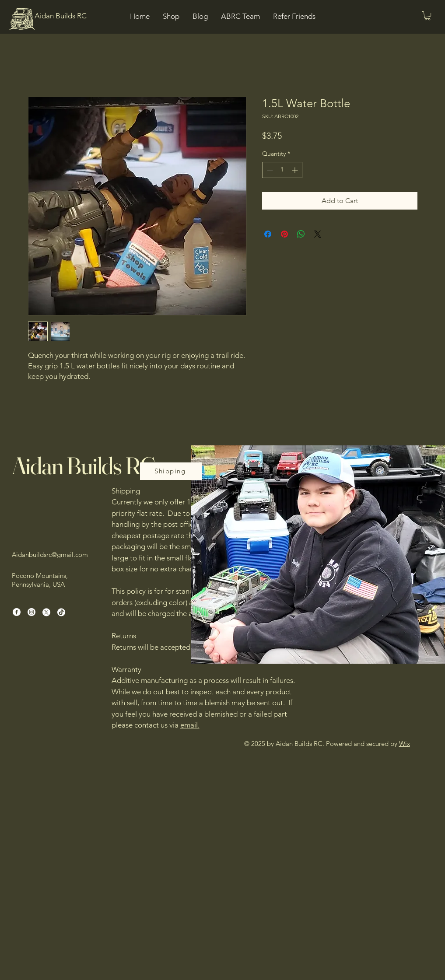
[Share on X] (318, 234)
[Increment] (296, 170)
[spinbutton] (282, 170)
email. (190, 725)
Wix (405, 744)
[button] (427, 16)
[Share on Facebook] (268, 234)
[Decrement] (269, 170)
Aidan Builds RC (84, 465)
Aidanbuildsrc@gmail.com (50, 555)
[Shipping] (171, 471)
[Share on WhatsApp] (301, 234)
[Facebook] (17, 612)
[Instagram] (32, 612)
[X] (46, 612)
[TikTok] (61, 612)
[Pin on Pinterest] (284, 234)
